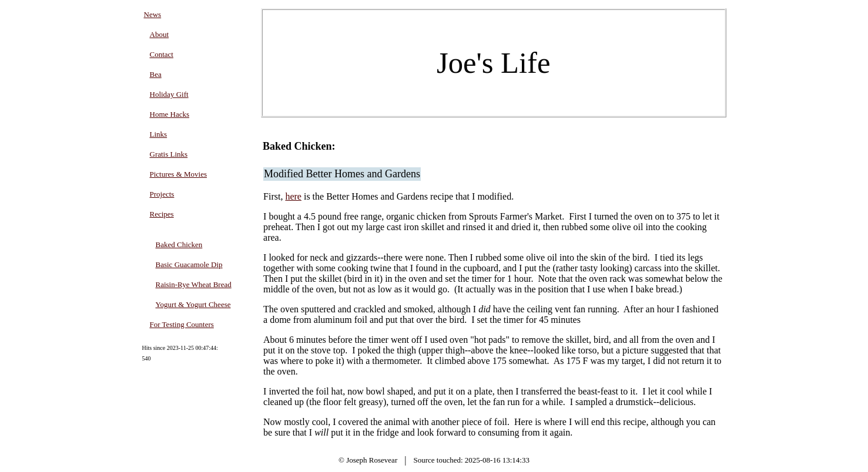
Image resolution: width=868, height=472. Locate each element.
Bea (156, 74)
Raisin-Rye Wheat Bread (194, 284)
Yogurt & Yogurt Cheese (193, 304)
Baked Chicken (179, 245)
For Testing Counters (182, 324)
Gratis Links (169, 154)
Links (159, 134)
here (293, 196)
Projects (162, 194)
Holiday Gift (169, 94)
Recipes (162, 214)
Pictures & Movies (179, 174)
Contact (162, 54)
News (153, 14)
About (160, 34)
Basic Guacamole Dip (189, 264)
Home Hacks (170, 114)
